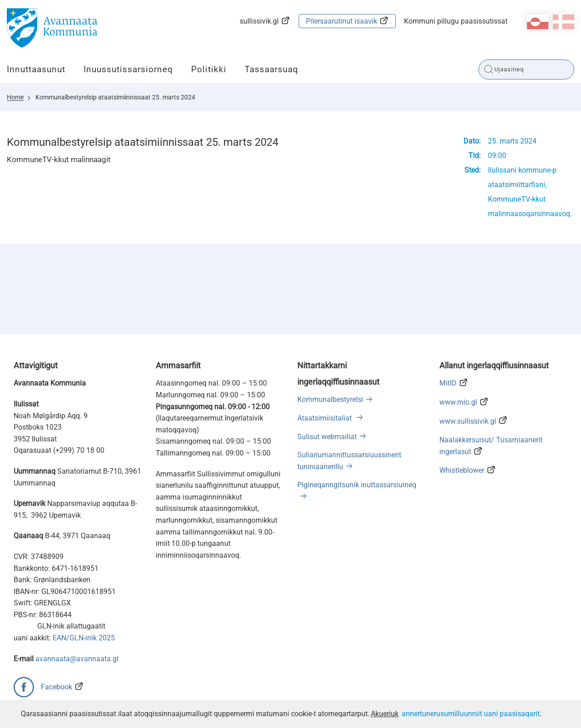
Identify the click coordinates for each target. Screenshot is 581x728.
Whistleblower (462, 470)
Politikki (209, 69)
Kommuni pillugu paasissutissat (456, 21)
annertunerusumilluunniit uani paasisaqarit (471, 714)
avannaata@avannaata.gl (77, 659)
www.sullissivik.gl (468, 421)
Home (15, 97)
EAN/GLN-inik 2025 (84, 638)
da (564, 22)
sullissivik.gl (259, 21)
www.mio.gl (458, 402)
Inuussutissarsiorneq (128, 69)
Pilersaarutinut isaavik (342, 21)
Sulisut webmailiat (327, 437)
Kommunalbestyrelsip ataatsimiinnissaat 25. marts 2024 (115, 97)
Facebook (57, 687)
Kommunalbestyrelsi (330, 399)
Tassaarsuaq (271, 69)
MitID (448, 383)
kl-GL (538, 22)
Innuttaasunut (36, 69)
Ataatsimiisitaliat (325, 418)
